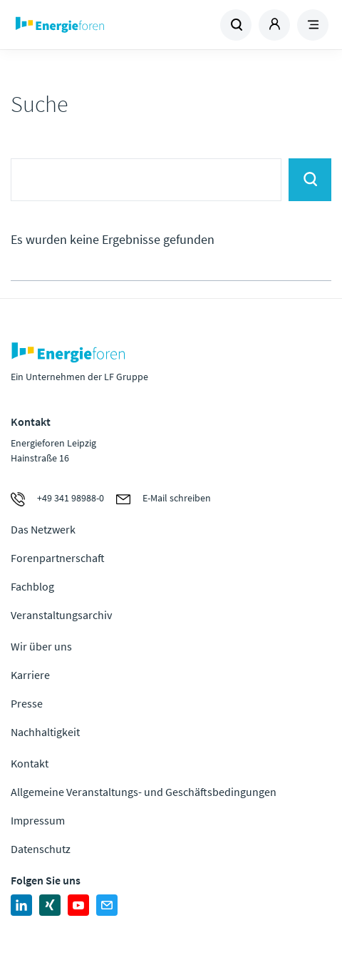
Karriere (30, 675)
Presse (27, 703)
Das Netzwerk (43, 529)
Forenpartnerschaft (58, 558)
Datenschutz (41, 849)
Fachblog (32, 586)
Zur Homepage (91, 25)
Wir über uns (41, 646)
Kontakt (30, 763)
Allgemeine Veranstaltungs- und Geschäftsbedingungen (144, 792)
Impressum (38, 820)
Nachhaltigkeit (45, 732)
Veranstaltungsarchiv (61, 615)
